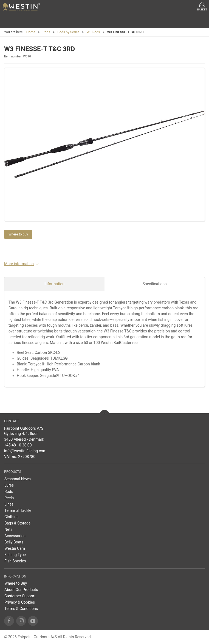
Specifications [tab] (155, 284)
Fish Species (15, 561)
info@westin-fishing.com (25, 451)
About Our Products (21, 590)
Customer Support (20, 596)
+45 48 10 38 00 (18, 445)
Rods (46, 32)
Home (31, 32)
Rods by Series (68, 32)
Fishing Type (15, 555)
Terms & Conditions (21, 609)
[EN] (21, 7)
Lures (9, 485)
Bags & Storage (17, 523)
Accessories (15, 536)
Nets (8, 529)
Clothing (12, 517)
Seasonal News (18, 479)
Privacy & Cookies (20, 602)
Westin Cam (15, 548)
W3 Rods (93, 32)
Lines (9, 504)
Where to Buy (16, 583)
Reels (9, 498)
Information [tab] (54, 284)
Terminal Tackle (18, 510)
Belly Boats (14, 542)
